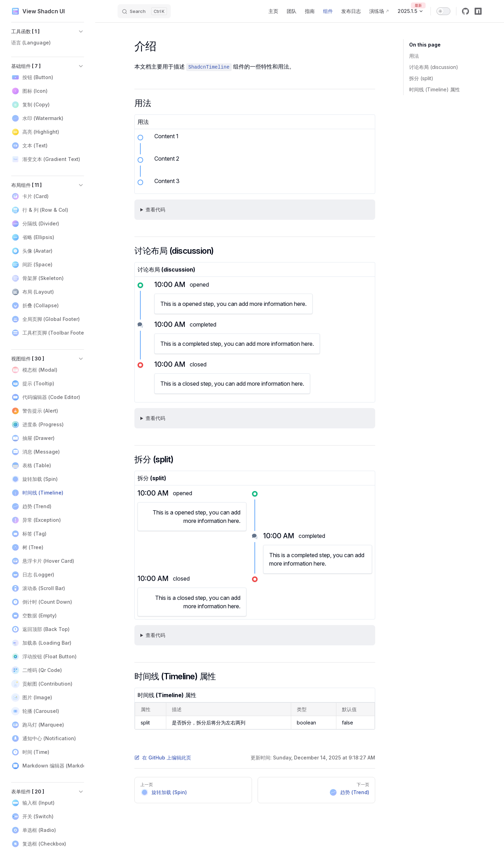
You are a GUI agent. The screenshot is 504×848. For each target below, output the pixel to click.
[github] (465, 11)
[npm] (478, 11)
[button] (48, 31)
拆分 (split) (421, 78)
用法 (414, 56)
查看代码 (155, 209)
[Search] (144, 11)
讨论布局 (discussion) (434, 67)
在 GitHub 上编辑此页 (163, 758)
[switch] (443, 11)
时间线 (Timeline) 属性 (435, 89)
